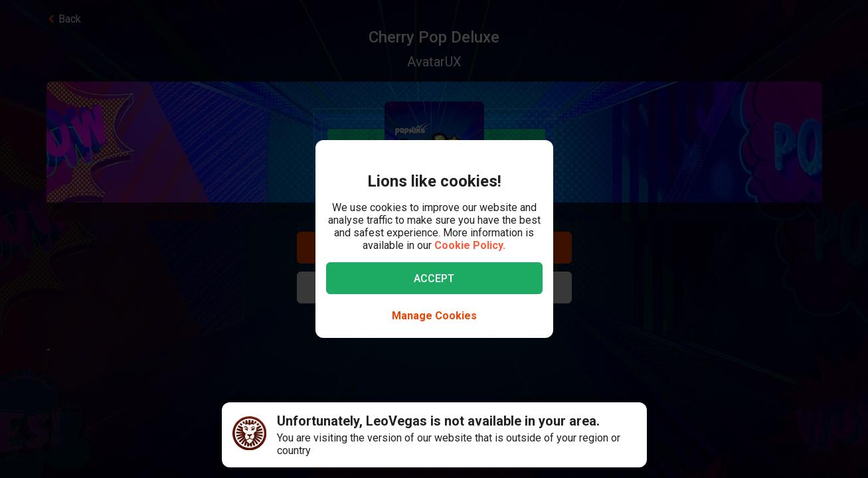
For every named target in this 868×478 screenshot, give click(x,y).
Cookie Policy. (470, 245)
